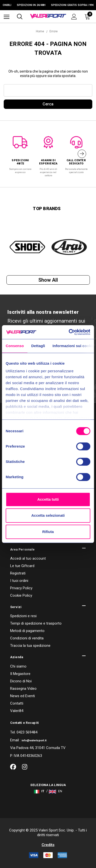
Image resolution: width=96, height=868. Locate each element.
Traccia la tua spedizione (30, 646)
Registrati (18, 573)
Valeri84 (17, 711)
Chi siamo (18, 666)
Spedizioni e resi (23, 616)
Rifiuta (48, 532)
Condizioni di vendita (27, 638)
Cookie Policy (21, 595)
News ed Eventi (23, 696)
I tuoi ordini (19, 581)
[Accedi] (74, 17)
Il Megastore (20, 674)
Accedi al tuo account (28, 558)
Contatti (17, 703)
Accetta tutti (48, 499)
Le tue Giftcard (22, 566)
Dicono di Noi (21, 681)
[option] (20, 152)
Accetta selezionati (48, 515)
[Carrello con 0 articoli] (88, 17)
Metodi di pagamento (27, 631)
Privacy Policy (21, 588)
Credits (48, 845)
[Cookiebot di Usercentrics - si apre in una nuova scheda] (69, 332)
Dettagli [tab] (38, 346)
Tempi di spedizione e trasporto (36, 623)
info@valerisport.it (34, 740)
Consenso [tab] (15, 346)
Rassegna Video (23, 689)
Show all (48, 280)
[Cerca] (20, 17)
